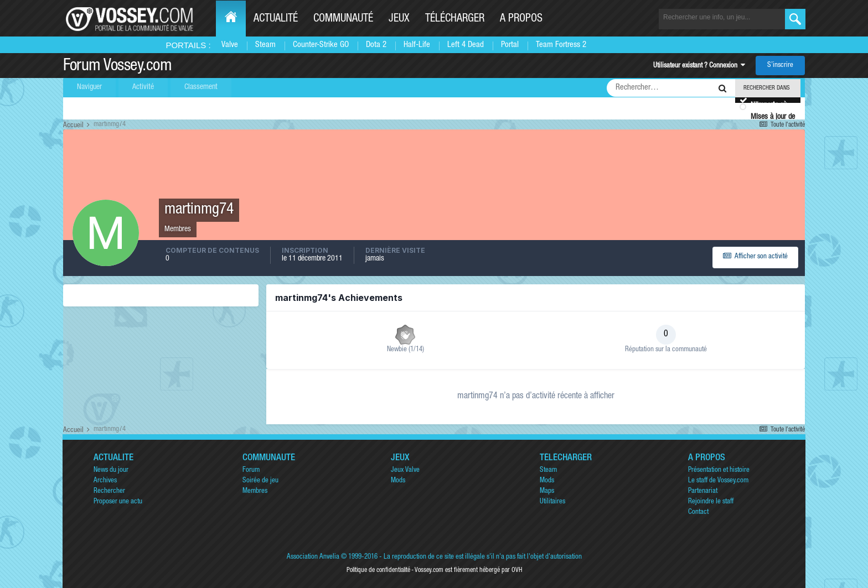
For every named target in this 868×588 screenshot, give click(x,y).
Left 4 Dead (466, 45)
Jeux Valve (405, 470)
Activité (143, 87)
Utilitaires (552, 502)
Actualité (276, 19)
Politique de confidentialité (378, 570)
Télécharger (455, 19)
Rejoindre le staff (711, 502)
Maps (547, 491)
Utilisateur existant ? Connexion (699, 66)
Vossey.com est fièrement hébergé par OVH (468, 570)
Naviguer (89, 87)
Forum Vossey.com (117, 67)
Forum (251, 470)
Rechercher (109, 491)
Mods (398, 481)
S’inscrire (780, 66)
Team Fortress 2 (561, 45)
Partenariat (703, 491)
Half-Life (417, 45)
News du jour (111, 470)
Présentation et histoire (719, 470)
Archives (105, 481)
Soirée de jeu (260, 481)
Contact (698, 512)
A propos (521, 19)
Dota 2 (376, 45)
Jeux (399, 19)
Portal (510, 45)
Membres (255, 491)
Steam (265, 45)
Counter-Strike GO (321, 45)
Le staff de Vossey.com (718, 481)
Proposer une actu (118, 502)
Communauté (343, 19)
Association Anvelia (313, 557)
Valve (230, 45)
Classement (201, 87)
